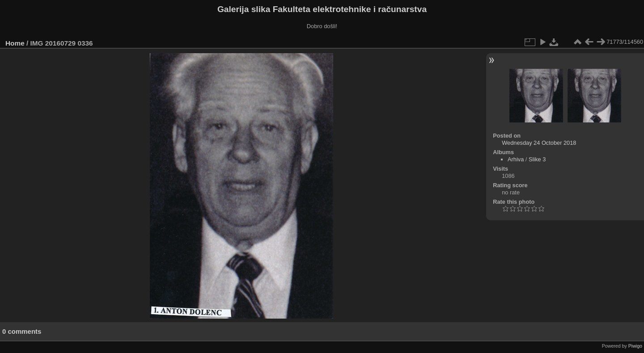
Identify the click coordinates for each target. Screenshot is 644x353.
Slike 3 (537, 159)
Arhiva (516, 159)
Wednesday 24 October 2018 (539, 143)
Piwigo (635, 346)
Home (15, 43)
